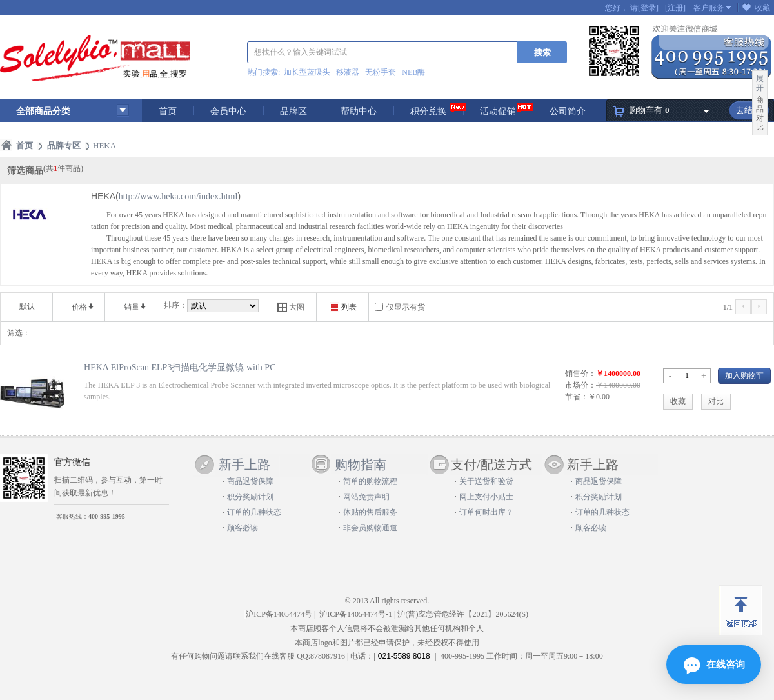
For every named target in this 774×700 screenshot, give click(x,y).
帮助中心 (359, 111)
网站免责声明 (366, 497)
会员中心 (228, 111)
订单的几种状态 (254, 512)
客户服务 (709, 8)
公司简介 (568, 111)
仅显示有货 (406, 307)
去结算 (749, 110)
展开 (760, 83)
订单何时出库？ (486, 512)
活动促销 (498, 111)
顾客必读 (243, 528)
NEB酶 (413, 72)
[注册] (675, 8)
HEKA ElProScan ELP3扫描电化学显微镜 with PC (180, 367)
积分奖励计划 (250, 497)
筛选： (19, 333)
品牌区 (293, 111)
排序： (175, 305)
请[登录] (644, 8)
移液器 (348, 72)
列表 (343, 307)
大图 (291, 307)
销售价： (580, 374)
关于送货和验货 (486, 481)
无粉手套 (381, 72)
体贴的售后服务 (370, 512)
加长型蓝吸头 (307, 72)
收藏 (762, 8)
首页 (168, 111)
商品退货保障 (250, 481)
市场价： (580, 385)
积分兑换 (428, 111)
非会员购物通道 (370, 528)
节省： (577, 397)
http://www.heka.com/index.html (178, 196)
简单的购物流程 (370, 481)
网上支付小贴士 (486, 497)
